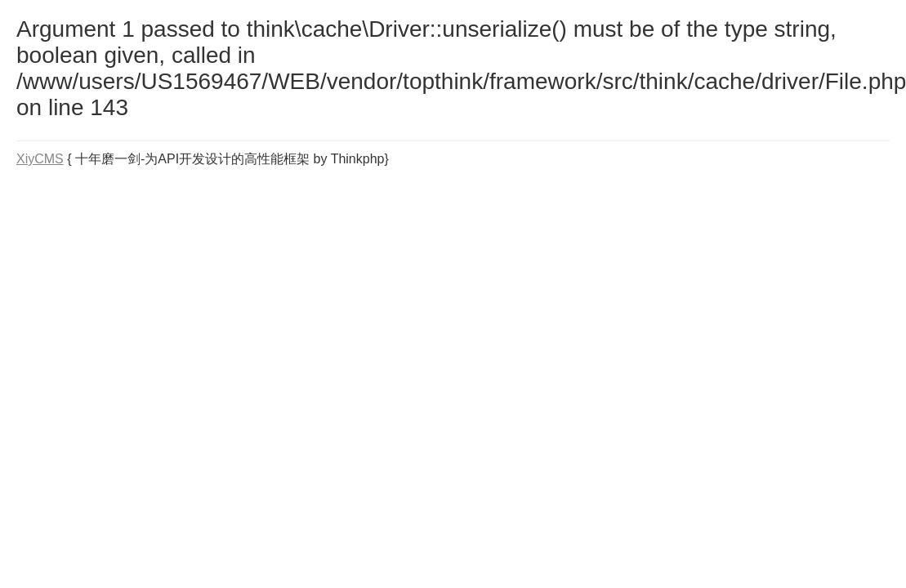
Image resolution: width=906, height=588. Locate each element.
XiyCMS (40, 159)
